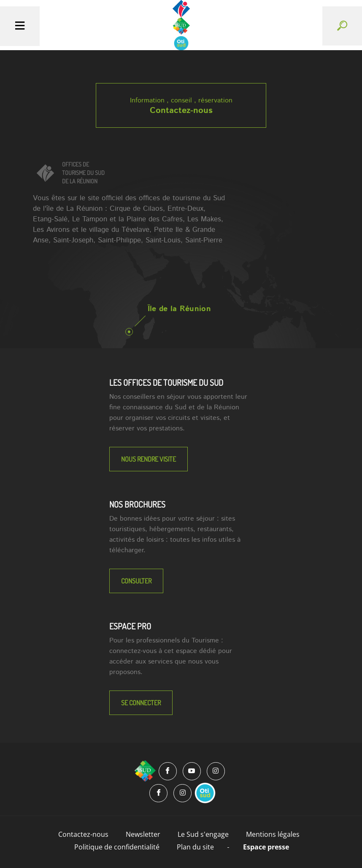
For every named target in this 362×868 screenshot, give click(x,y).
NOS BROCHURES (137, 504)
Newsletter (143, 834)
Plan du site (195, 847)
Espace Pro (130, 626)
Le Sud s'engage (203, 834)
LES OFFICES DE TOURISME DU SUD (166, 382)
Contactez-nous (181, 111)
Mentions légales (273, 834)
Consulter (136, 581)
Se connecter (141, 703)
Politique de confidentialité (117, 847)
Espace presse (266, 847)
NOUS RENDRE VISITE (149, 459)
